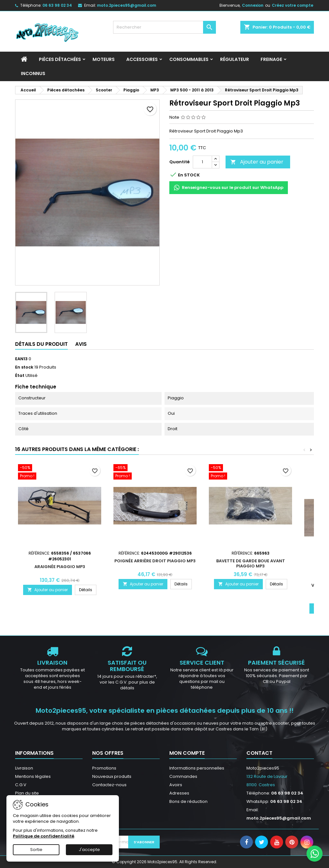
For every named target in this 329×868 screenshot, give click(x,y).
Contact (259, 753)
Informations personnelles (197, 768)
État (20, 376)
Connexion (253, 5)
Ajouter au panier (257, 162)
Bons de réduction (188, 801)
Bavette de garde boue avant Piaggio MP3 (251, 563)
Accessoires (142, 59)
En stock (24, 367)
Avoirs (176, 785)
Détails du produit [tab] (41, 344)
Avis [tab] (81, 344)
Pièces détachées (60, 59)
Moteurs (104, 59)
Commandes (183, 776)
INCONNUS (33, 73)
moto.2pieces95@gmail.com (127, 5)
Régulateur (235, 59)
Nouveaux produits (112, 776)
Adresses (179, 793)
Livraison (24, 768)
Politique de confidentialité (44, 836)
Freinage (271, 59)
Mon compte (187, 753)
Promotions (104, 768)
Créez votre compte (293, 5)
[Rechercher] (164, 27)
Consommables (189, 59)
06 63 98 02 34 (57, 5)
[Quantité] (202, 162)
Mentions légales (33, 776)
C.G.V (21, 785)
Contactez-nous (109, 785)
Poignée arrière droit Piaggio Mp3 (155, 561)
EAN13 (21, 359)
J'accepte (89, 850)
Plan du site (27, 793)
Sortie (36, 850)
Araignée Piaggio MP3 (60, 567)
